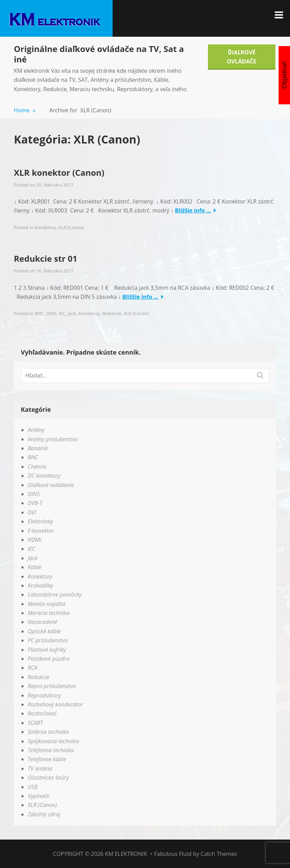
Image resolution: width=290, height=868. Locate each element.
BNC (39, 313)
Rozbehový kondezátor (55, 704)
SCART (35, 723)
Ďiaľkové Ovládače (242, 57)
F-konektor (41, 531)
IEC (62, 313)
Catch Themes (219, 854)
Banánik (38, 448)
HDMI (34, 540)
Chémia (37, 467)
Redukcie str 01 (46, 258)
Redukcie (112, 313)
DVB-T (35, 503)
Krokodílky (41, 585)
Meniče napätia (47, 604)
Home (25, 110)
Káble (34, 567)
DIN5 (51, 313)
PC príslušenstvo (48, 640)
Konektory (45, 227)
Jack (72, 313)
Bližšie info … (193, 210)
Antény (36, 430)
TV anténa (40, 769)
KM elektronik (126, 854)
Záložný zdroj (44, 814)
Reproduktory (44, 695)
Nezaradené (42, 622)
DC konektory (44, 476)
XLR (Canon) (71, 227)
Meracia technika (49, 613)
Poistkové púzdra (49, 659)
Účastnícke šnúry (48, 778)
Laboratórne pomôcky (55, 594)
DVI (32, 512)
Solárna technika (48, 732)
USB (33, 787)
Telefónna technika (51, 750)
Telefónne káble (47, 759)
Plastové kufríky (47, 650)
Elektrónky (40, 521)
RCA (33, 668)
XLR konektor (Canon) (59, 172)
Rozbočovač (42, 713)
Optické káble (44, 631)
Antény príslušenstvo (53, 439)
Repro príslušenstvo (52, 686)
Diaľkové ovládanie (51, 485)
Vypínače (39, 796)
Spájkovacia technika (53, 741)
